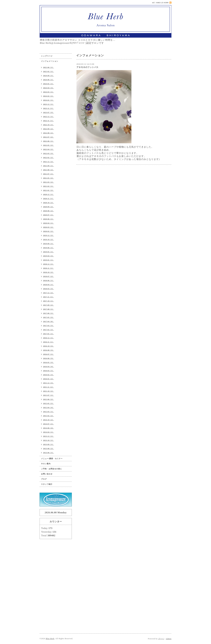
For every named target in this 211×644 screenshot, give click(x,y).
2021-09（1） (49, 166)
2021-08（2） (49, 170)
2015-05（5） (49, 403)
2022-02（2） (49, 157)
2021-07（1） (49, 174)
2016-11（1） (49, 342)
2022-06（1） (49, 141)
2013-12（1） (49, 436)
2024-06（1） (49, 80)
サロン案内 (46, 464)
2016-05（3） (49, 362)
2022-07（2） (49, 137)
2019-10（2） (49, 239)
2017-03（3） (49, 326)
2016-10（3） (49, 346)
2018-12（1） (49, 264)
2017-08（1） (49, 309)
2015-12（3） (49, 383)
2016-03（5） (49, 371)
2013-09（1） (49, 444)
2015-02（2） (49, 416)
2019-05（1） (49, 252)
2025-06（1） (49, 67)
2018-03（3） (49, 289)
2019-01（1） (49, 260)
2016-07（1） (49, 354)
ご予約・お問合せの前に (52, 469)
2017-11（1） (49, 297)
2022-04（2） (49, 149)
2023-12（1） (49, 104)
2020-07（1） (49, 215)
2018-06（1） (49, 280)
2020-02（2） (49, 231)
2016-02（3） (49, 375)
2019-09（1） (49, 244)
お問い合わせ (47, 474)
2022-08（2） (49, 133)
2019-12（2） (49, 235)
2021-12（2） (49, 162)
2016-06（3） (49, 358)
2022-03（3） (49, 153)
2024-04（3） (49, 88)
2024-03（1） (49, 92)
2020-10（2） (49, 203)
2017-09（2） (49, 305)
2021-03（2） (49, 182)
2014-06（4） (49, 428)
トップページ (47, 56)
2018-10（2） (49, 272)
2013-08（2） (49, 448)
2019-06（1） (49, 248)
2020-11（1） (49, 198)
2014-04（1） (49, 432)
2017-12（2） (49, 293)
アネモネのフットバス (87, 67)
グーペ (161, 639)
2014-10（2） (49, 420)
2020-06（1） (49, 219)
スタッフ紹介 (47, 484)
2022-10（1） (49, 125)
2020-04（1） (49, 223)
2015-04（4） (49, 407)
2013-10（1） (49, 440)
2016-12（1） (49, 338)
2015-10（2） (49, 391)
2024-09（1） (49, 76)
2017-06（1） (49, 313)
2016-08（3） (49, 350)
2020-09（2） (49, 207)
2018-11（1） (49, 268)
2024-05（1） (49, 84)
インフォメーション (50, 61)
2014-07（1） (49, 424)
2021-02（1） (49, 186)
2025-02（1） (49, 71)
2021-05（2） (49, 178)
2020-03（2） (49, 227)
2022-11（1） (49, 121)
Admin (169, 639)
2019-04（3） (49, 256)
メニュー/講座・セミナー (52, 459)
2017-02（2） (49, 330)
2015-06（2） (49, 399)
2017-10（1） (49, 301)
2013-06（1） (49, 453)
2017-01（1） (49, 334)
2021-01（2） (49, 190)
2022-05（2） (49, 145)
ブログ (44, 479)
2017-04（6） (49, 321)
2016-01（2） (49, 379)
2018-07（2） (49, 276)
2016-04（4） (49, 366)
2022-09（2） (49, 129)
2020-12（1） (49, 194)
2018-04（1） (49, 285)
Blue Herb (50, 639)
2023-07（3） (49, 112)
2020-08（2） (49, 211)
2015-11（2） (49, 387)
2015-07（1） (49, 395)
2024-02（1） (49, 96)
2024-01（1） (49, 100)
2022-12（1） (49, 117)
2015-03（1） (49, 412)
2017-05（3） (49, 317)
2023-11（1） (49, 108)
